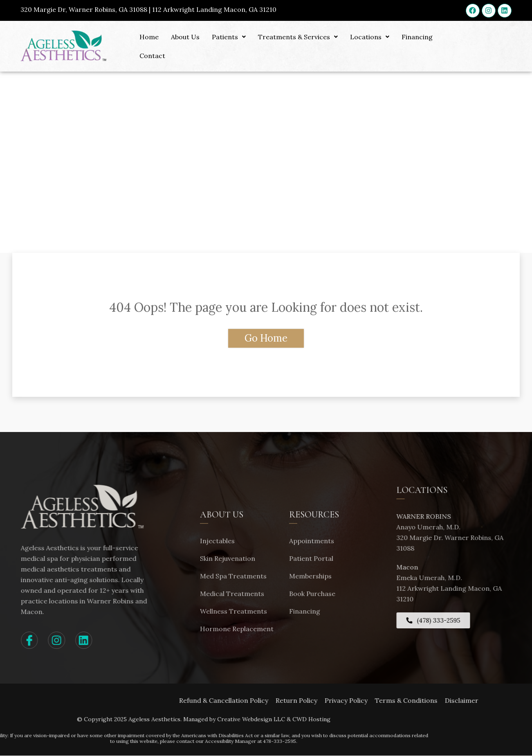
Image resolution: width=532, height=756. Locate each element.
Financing (417, 37)
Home (149, 37)
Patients (229, 37)
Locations (370, 37)
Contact (152, 56)
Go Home (266, 338)
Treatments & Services (298, 37)
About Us (185, 37)
